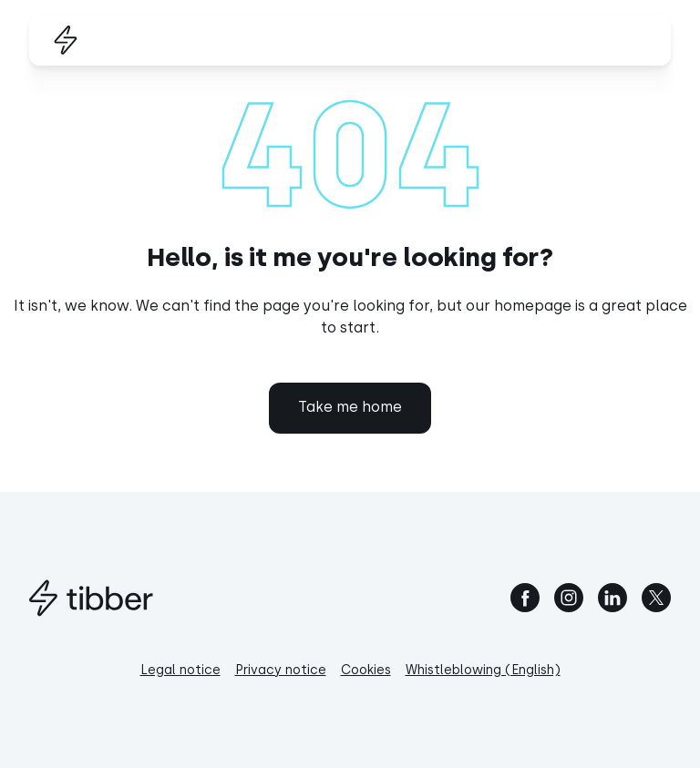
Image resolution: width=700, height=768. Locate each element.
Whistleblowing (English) (483, 670)
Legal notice (180, 670)
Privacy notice (281, 670)
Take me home (350, 407)
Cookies (366, 670)
